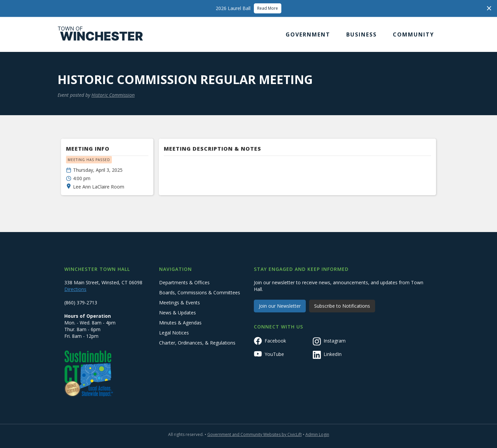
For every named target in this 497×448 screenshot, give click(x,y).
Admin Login (317, 434)
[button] (308, 34)
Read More (268, 8)
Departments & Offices (184, 282)
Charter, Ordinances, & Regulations (197, 343)
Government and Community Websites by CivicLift (255, 434)
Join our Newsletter (280, 306)
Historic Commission (113, 95)
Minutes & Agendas (180, 323)
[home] (100, 34)
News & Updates (177, 313)
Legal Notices (174, 333)
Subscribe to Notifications (342, 306)
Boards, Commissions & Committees (200, 292)
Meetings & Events (180, 303)
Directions (75, 289)
